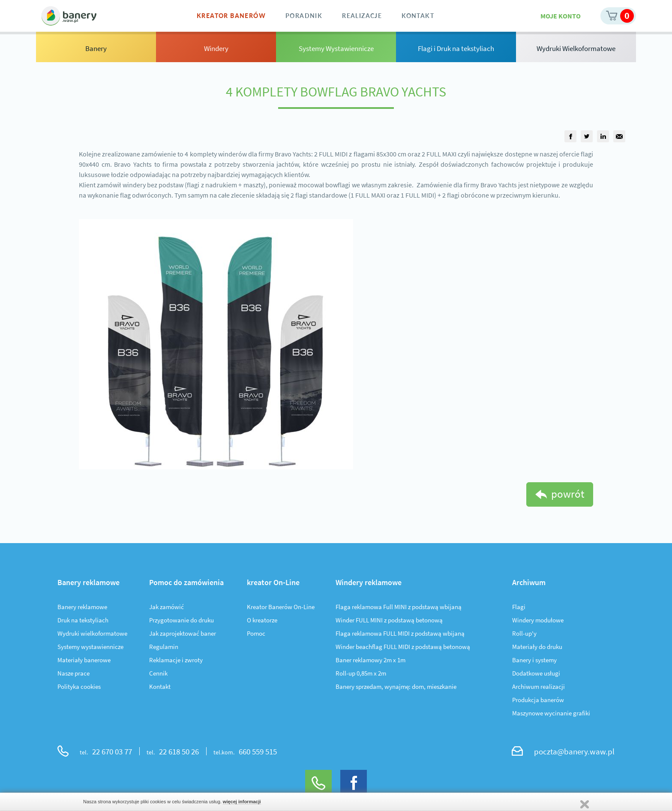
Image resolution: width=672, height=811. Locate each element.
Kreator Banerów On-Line (281, 607)
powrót (568, 494)
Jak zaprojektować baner (183, 633)
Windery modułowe (538, 620)
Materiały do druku (537, 647)
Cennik (158, 673)
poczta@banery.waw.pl (574, 751)
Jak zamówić (166, 607)
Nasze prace (73, 673)
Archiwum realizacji (538, 686)
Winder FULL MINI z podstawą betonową (389, 620)
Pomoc (256, 633)
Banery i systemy (534, 660)
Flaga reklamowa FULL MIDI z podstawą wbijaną (400, 633)
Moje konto (561, 16)
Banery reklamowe (82, 607)
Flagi (519, 607)
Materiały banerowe (84, 660)
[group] (570, 136)
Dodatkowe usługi (536, 673)
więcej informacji (242, 802)
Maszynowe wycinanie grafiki (551, 713)
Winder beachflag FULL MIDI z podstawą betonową (403, 647)
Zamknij (585, 804)
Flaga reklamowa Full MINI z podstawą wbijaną (399, 607)
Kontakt (160, 686)
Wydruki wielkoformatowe (92, 633)
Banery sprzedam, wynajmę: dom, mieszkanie (396, 686)
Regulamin (164, 647)
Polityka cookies (79, 686)
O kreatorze (262, 620)
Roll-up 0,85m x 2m (361, 673)
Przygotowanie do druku (181, 620)
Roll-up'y (524, 633)
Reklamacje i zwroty (176, 660)
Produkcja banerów (538, 700)
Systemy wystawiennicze (90, 647)
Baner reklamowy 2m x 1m (370, 660)
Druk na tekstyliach (83, 620)
